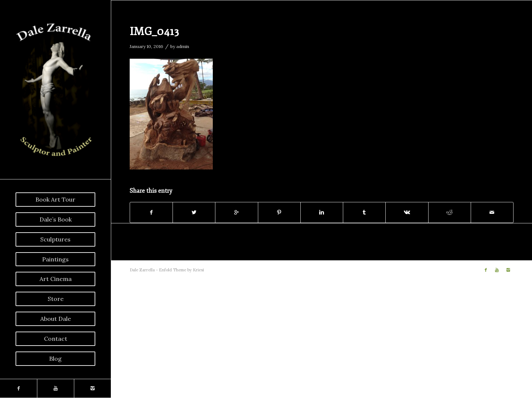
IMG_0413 (154, 32)
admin (183, 46)
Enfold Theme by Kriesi (181, 270)
